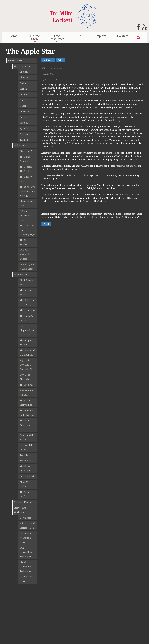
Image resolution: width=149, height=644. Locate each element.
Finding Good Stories (26, 579)
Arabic (23, 83)
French (23, 89)
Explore (101, 36)
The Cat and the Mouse (28, 292)
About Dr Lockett (24, 484)
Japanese (24, 111)
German (24, 94)
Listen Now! (26, 151)
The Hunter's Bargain (26, 318)
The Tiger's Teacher (25, 242)
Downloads (25, 518)
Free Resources (57, 38)
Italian (23, 106)
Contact (123, 36)
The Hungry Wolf (26, 179)
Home (13, 36)
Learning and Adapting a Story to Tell (26, 538)
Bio (79, 36)
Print (60, 60)
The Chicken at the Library (27, 302)
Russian (24, 134)
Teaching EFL (27, 461)
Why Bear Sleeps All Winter (25, 254)
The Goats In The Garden (26, 169)
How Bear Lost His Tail (27, 393)
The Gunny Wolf (25, 494)
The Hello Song (27, 310)
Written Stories (22, 66)
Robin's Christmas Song (25, 216)
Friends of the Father (27, 447)
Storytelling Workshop (20, 510)
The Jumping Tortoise (26, 343)
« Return (48, 60)
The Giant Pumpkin (25, 159)
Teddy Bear (25, 455)
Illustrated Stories (23, 502)
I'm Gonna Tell (27, 476)
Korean (23, 117)
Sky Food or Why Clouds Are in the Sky (27, 365)
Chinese (24, 77)
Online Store (35, 38)
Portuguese (26, 123)
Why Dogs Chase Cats (25, 377)
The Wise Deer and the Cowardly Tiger (28, 230)
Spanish (24, 128)
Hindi (23, 100)
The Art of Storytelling (26, 403)
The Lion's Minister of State (25, 425)
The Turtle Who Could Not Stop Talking (28, 191)
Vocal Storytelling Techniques (26, 552)
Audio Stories (21, 145)
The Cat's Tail (26, 385)
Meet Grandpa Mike (27, 282)
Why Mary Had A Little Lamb (27, 267)
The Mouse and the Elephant (27, 353)
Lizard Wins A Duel (27, 203)
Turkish (24, 140)
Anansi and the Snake (27, 437)
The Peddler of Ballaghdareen (27, 413)
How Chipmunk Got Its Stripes (27, 330)
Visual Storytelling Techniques (26, 567)
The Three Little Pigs (25, 469)
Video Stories (21, 275)
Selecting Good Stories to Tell (27, 526)
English (24, 72)
